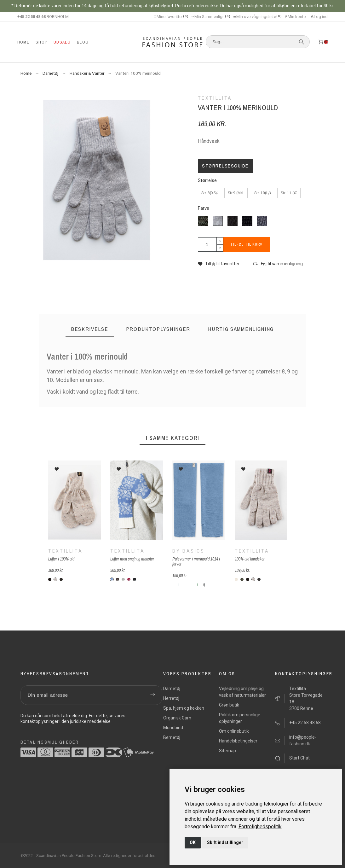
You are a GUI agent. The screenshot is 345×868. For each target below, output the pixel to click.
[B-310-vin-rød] (211, 585)
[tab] (90, 329)
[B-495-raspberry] (230, 585)
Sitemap (227, 751)
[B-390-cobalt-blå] (214, 585)
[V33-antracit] (259, 579)
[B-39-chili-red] (173, 585)
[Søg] (258, 42)
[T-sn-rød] (129, 579)
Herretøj (171, 698)
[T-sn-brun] (118, 579)
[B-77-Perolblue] (179, 585)
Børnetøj (172, 737)
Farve (204, 208)
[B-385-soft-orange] (223, 585)
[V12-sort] (50, 579)
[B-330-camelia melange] (208, 585)
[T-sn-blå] (112, 579)
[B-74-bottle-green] (176, 585)
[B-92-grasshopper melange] (201, 585)
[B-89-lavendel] (220, 585)
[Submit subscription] (153, 695)
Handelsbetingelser (238, 741)
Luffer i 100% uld (61, 559)
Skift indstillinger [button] (225, 842)
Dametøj (172, 689)
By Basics (189, 551)
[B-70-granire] (198, 585)
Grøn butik (229, 705)
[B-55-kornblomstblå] (204, 585)
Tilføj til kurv (248, 244)
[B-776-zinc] (182, 585)
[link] (260, 827)
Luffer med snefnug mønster (132, 559)
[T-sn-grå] (123, 579)
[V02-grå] (61, 579)
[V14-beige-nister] (55, 579)
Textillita (65, 551)
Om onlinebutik (234, 731)
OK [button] (193, 842)
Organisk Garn (177, 718)
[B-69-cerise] (186, 585)
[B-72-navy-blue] (217, 585)
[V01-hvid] (236, 579)
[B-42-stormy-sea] (192, 585)
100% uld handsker (250, 559)
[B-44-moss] (189, 585)
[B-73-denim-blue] (195, 585)
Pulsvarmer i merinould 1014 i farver (196, 562)
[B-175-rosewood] (227, 585)
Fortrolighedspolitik (260, 827)
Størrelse (207, 181)
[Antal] (207, 244)
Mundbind (173, 728)
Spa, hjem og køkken (184, 708)
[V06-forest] (242, 579)
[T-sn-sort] (135, 579)
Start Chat (299, 758)
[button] (219, 264)
